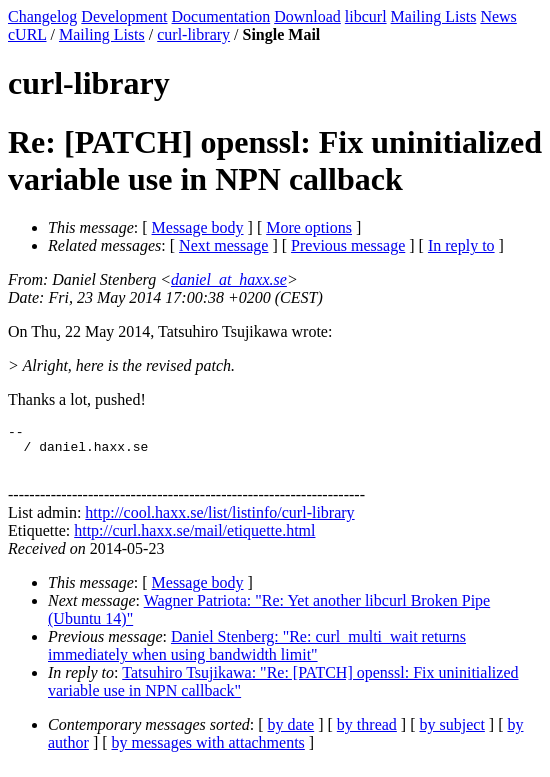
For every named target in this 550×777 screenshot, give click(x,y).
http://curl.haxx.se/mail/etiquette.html (194, 539)
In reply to (461, 245)
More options (309, 227)
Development (124, 16)
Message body (198, 227)
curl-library (193, 34)
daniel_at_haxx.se (229, 279)
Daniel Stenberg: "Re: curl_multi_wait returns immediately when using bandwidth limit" (257, 654)
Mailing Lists (434, 16)
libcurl (366, 16)
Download (307, 16)
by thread (367, 733)
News (498, 16)
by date (291, 733)
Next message (223, 245)
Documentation (221, 16)
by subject (452, 733)
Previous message (348, 245)
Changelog (42, 16)
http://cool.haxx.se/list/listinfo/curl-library (219, 521)
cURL (27, 34)
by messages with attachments (208, 751)
